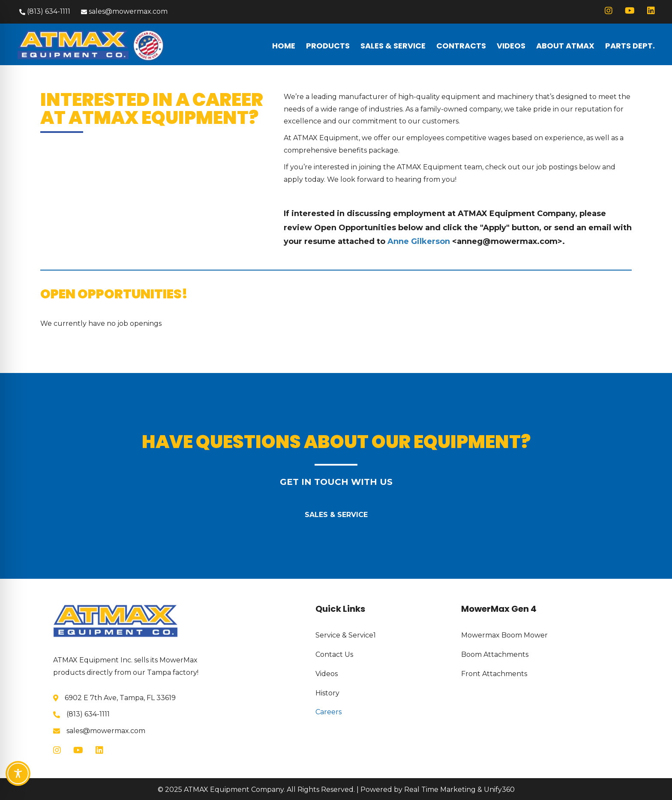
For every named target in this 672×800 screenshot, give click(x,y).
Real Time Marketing (440, 789)
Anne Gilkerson (419, 241)
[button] (44, 12)
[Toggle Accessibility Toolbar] (18, 773)
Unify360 (499, 789)
